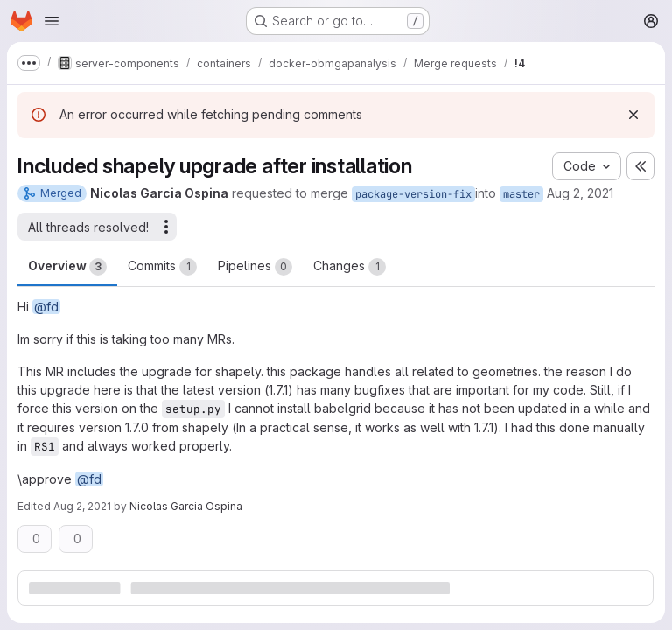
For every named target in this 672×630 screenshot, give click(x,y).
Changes (350, 267)
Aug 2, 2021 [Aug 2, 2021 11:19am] (82, 506)
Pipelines (255, 267)
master (521, 194)
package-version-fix (413, 194)
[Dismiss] (633, 115)
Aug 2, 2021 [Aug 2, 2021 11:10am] (580, 193)
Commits (162, 267)
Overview (67, 267)
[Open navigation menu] (52, 21)
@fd (46, 307)
